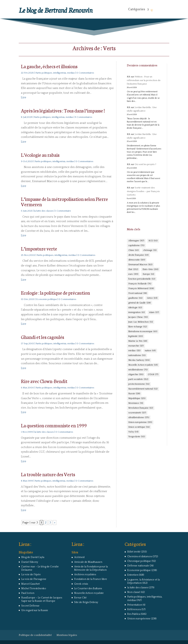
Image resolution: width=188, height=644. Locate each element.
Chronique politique (139, 561)
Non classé (134, 592)
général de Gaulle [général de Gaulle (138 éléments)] (140, 303)
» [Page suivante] (55, 523)
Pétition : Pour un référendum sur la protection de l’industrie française (144, 80)
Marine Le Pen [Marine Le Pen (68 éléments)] (138, 341)
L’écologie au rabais (40, 155)
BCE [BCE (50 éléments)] (153, 241)
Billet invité (134, 552)
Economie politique (47, 299)
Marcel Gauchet (30, 584)
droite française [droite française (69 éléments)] (138, 255)
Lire (23, 97)
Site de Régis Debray (86, 602)
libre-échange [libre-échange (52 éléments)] (138, 327)
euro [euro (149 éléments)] (133, 274)
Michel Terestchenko (34, 588)
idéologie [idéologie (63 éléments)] (135, 308)
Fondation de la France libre (91, 579)
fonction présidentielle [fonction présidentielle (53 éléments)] (142, 279)
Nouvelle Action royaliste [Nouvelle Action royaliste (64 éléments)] (143, 365)
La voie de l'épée (31, 575)
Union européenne (139, 619)
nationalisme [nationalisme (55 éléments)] (137, 355)
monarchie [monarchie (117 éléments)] (136, 346)
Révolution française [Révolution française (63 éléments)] (141, 408)
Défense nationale (138, 566)
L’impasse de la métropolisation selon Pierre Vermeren (64, 201)
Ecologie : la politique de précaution (55, 293)
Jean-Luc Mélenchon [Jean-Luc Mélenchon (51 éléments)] (141, 322)
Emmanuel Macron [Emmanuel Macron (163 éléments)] (140, 265)
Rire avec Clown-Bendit (44, 381)
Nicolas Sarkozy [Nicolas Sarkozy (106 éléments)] (139, 360)
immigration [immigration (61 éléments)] (137, 312)
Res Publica (134, 614)
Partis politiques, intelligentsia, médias (55, 73)
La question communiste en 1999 (54, 425)
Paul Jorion (28, 593)
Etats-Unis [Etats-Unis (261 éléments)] (150, 269)
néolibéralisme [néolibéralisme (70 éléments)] (138, 370)
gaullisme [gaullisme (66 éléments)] (135, 298)
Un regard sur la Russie (35, 610)
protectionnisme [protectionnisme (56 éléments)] (139, 384)
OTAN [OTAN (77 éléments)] (153, 375)
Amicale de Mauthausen (88, 562)
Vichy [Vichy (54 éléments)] (133, 432)
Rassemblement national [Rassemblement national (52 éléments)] (143, 389)
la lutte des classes (44, 211)
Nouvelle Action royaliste (89, 593)
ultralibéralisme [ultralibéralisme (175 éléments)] (139, 418)
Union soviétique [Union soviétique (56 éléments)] (139, 427)
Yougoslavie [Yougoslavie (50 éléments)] (137, 437)
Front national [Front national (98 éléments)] (138, 293)
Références (134, 609)
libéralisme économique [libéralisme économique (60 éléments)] (143, 332)
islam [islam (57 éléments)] (154, 312)
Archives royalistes (85, 575)
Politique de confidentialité (35, 635)
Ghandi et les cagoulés (43, 337)
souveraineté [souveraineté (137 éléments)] (137, 413)
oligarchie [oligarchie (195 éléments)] (136, 375)
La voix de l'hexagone (34, 579)
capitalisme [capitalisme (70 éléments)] (136, 246)
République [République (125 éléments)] (137, 398)
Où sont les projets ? (145, 164)
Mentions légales (67, 635)
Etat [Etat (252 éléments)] (133, 269)
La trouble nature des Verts (48, 474)
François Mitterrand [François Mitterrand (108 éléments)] (141, 289)
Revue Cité (80, 598)
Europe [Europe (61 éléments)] (148, 274)
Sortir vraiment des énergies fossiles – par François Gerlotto (143, 191)
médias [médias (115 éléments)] (134, 351)
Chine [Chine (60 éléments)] (134, 250)
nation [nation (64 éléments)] (150, 351)
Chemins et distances (140, 557)
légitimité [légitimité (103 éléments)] (136, 336)
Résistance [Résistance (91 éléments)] (136, 403)
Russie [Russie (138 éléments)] (134, 394)
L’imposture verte (39, 248)
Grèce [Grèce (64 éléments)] (152, 298)
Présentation (135, 605)
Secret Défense (30, 606)
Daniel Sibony (30, 562)
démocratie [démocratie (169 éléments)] (137, 260)
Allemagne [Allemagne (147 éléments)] (136, 241)
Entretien (133, 575)
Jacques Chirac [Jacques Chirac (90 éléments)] (138, 317)
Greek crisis (81, 584)
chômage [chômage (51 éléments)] (150, 250)
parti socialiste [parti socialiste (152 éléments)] (138, 379)
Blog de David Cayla (33, 557)
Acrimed (79, 557)
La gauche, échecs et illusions (49, 66)
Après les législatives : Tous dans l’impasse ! (63, 110)
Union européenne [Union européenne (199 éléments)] (140, 422)
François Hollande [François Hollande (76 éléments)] (140, 284)
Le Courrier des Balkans (88, 588)
